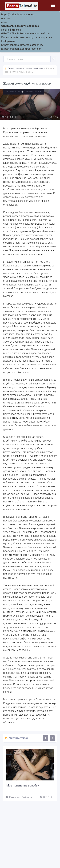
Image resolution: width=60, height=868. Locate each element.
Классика (28, 92)
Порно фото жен (11, 30)
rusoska (6, 18)
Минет (38, 92)
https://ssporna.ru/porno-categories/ (22, 45)
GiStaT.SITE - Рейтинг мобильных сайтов (25, 34)
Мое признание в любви (23, 785)
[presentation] (45, 738)
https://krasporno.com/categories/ (21, 49)
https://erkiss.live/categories (18, 15)
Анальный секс (14, 92)
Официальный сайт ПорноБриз (20, 26)
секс (4, 22)
